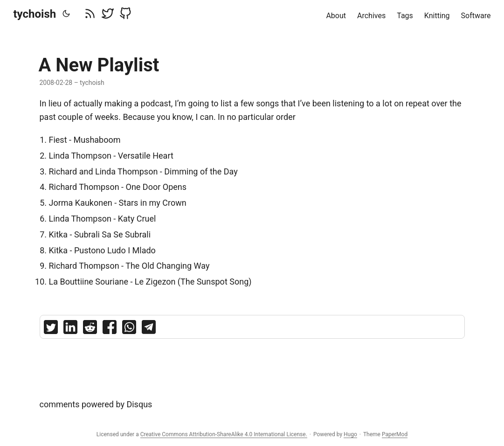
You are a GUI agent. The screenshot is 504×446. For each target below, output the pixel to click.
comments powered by (96, 404)
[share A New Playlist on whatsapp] (129, 329)
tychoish (35, 14)
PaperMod (395, 434)
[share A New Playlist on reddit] (90, 329)
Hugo (350, 434)
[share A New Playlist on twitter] (51, 329)
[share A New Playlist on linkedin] (70, 329)
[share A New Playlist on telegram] (149, 329)
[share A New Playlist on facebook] (110, 329)
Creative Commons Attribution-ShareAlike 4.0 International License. (224, 434)
